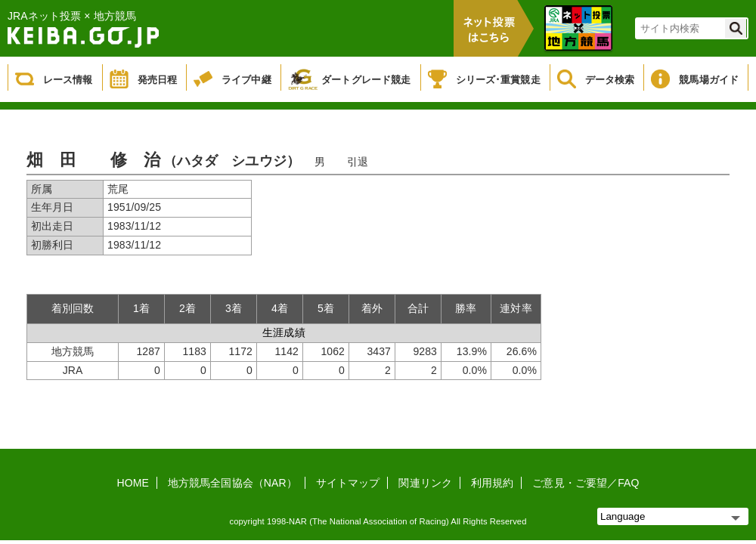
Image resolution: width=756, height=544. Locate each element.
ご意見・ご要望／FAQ (586, 483)
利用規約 (492, 483)
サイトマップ (348, 483)
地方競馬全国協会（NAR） (232, 483)
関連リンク (425, 483)
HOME (133, 483)
